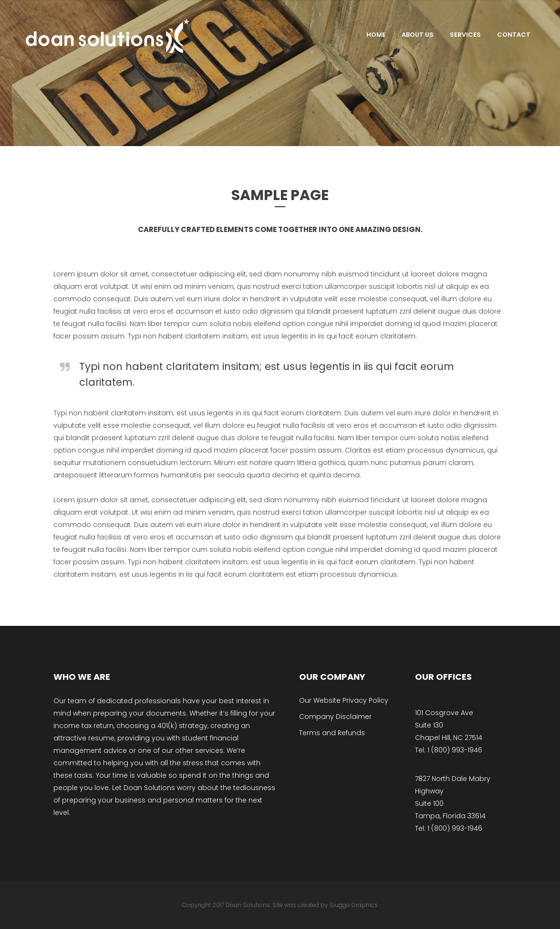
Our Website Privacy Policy (344, 700)
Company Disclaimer (335, 717)
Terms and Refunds (332, 733)
